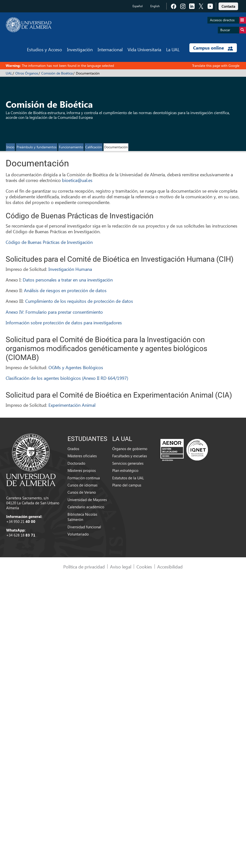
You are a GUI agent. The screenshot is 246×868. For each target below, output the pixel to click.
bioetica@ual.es (77, 180)
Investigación (80, 49)
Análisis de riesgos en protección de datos (65, 290)
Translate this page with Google (216, 65)
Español (138, 6)
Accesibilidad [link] (170, 567)
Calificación (94, 147)
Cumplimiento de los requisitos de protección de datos (79, 301)
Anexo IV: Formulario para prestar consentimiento (54, 312)
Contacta (228, 6)
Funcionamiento (71, 147)
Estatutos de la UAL (128, 478)
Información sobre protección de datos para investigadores (64, 322)
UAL (9, 73)
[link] (228, 6)
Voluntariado (78, 534)
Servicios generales (128, 463)
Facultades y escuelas (130, 456)
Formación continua (84, 478)
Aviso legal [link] (121, 567)
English (155, 6)
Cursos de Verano (82, 492)
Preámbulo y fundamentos (37, 147)
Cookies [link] (144, 567)
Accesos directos (228, 20)
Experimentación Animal (72, 405)
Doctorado (76, 463)
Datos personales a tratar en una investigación (68, 280)
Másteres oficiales (82, 456)
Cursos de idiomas (82, 485)
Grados (73, 449)
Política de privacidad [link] (84, 567)
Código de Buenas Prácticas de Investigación (49, 242)
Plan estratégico (125, 470)
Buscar (233, 30)
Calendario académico (86, 507)
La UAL (173, 49)
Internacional (110, 49)
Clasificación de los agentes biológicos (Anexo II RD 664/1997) (67, 378)
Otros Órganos (27, 73)
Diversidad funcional (84, 527)
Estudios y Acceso (45, 49)
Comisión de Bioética (57, 73)
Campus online (213, 48)
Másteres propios (82, 470)
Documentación (116, 147)
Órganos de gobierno (130, 449)
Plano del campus (127, 485)
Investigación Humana (70, 269)
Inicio (10, 147)
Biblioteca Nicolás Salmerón (82, 517)
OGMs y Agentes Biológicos (76, 367)
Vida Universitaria (144, 49)
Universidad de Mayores (87, 500)
